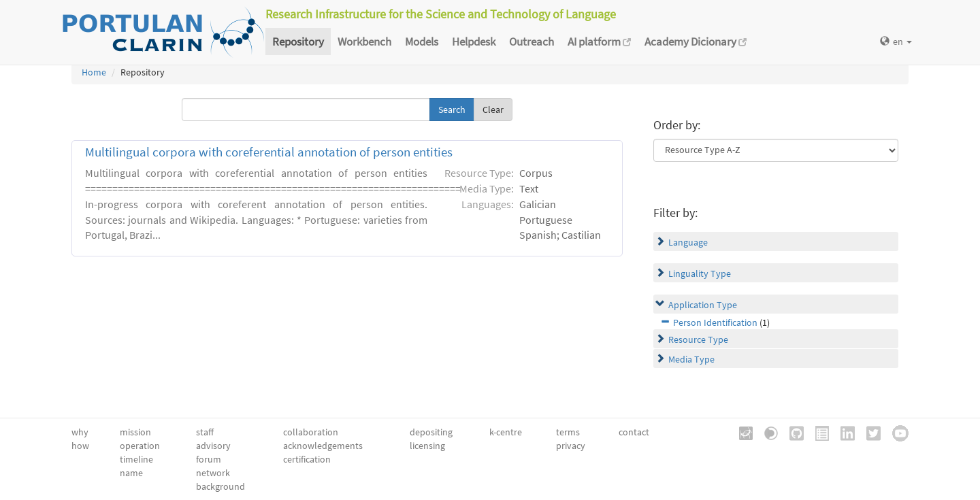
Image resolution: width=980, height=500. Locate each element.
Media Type (691, 359)
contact (634, 432)
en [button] (896, 41)
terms (568, 432)
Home (94, 72)
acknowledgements (323, 446)
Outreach (532, 41)
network (213, 473)
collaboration (311, 432)
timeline (136, 459)
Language (688, 242)
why (80, 432)
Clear (493, 110)
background (220, 486)
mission (135, 432)
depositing (431, 432)
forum (209, 459)
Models (422, 41)
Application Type (703, 305)
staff (205, 432)
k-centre (506, 432)
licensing (427, 446)
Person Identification (715, 322)
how (80, 446)
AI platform (599, 41)
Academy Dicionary (696, 41)
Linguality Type (700, 273)
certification (307, 459)
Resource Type (698, 339)
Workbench (364, 41)
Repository (298, 41)
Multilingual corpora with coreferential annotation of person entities (269, 152)
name (131, 473)
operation (140, 446)
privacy (571, 446)
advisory (213, 446)
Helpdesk (474, 41)
